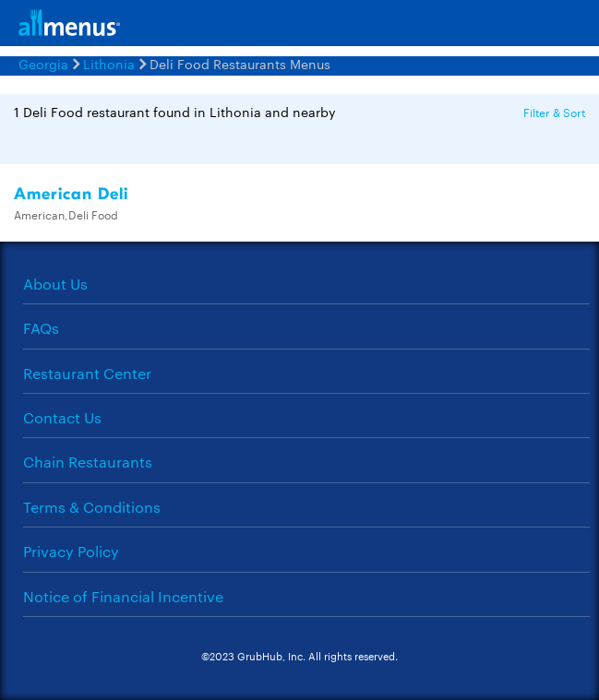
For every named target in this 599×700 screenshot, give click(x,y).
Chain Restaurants (88, 462)
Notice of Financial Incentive (123, 596)
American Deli (71, 194)
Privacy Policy (71, 551)
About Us (55, 284)
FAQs (41, 328)
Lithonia (109, 64)
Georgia (43, 64)
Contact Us (62, 417)
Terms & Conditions (92, 507)
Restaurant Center (87, 373)
